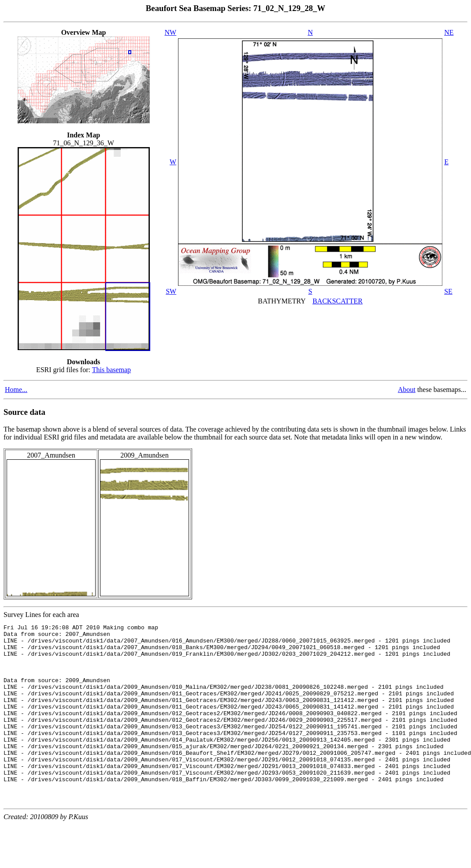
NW (171, 32)
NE (449, 32)
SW (171, 291)
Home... (16, 390)
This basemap (111, 370)
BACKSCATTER (337, 301)
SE (448, 291)
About (407, 390)
